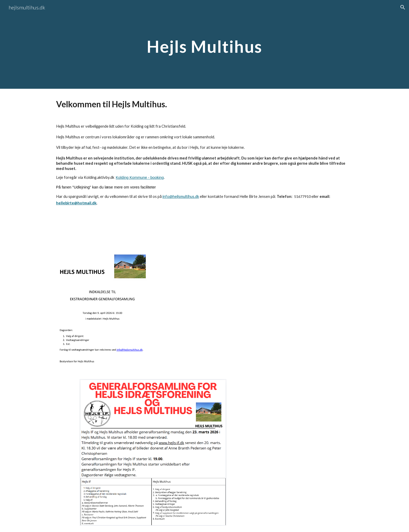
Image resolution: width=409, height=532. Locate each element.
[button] (403, 7)
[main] (204, 44)
